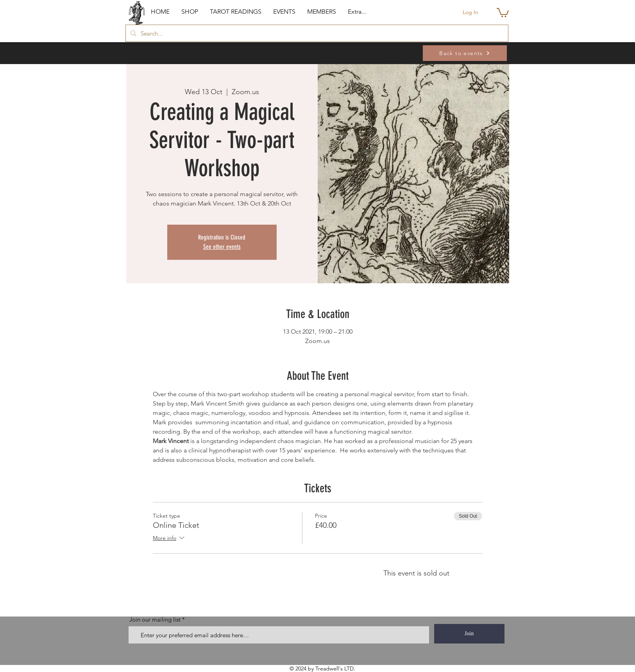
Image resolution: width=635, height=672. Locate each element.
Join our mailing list (155, 619)
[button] (190, 12)
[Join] (469, 634)
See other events (222, 247)
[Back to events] (465, 53)
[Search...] (316, 33)
